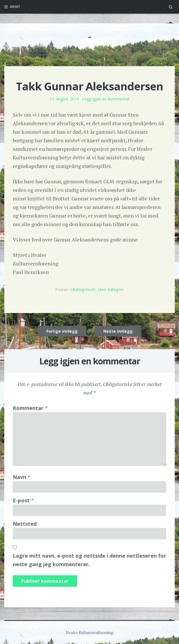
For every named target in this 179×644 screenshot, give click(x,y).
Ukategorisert (83, 290)
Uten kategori (110, 290)
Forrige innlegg (62, 331)
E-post (23, 500)
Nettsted (25, 524)
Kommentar (30, 408)
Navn (22, 477)
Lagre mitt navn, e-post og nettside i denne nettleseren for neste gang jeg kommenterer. (89, 560)
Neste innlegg (118, 331)
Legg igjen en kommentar (106, 99)
